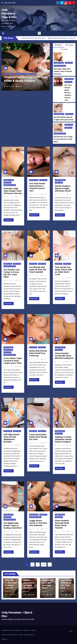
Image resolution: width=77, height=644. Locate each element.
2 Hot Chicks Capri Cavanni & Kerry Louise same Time (12, 361)
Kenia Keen (33, 431)
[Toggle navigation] (39, 33)
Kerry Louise (8, 350)
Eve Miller (19, 74)
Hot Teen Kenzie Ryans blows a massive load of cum (37, 187)
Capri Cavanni (8, 347)
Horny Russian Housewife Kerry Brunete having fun (64, 356)
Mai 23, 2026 (10, 86)
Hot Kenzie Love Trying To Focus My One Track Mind (12, 273)
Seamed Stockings (30, 74)
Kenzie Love (69, 125)
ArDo (19, 86)
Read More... (9, 220)
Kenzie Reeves (60, 431)
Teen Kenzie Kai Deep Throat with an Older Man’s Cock (63, 271)
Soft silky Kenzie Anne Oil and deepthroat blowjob (11, 438)
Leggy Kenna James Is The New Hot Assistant (38, 523)
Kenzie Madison (59, 114)
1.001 (44, 565)
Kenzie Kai (59, 264)
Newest (58, 45)
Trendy (64, 49)
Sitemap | (4, 639)
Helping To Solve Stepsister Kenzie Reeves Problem (63, 439)
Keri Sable (33, 264)
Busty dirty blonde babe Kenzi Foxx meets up (38, 353)
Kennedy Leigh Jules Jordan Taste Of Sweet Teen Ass (13, 191)
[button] (75, 33)
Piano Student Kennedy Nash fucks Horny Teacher (62, 524)
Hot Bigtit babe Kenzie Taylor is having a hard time (13, 525)
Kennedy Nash (60, 515)
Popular (70, 45)
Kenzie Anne (8, 431)
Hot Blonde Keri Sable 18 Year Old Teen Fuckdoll (37, 270)
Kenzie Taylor (8, 515)
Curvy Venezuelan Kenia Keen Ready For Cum (38, 437)
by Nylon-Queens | (29, 635)
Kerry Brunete (60, 347)
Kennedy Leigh (59, 63)
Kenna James (34, 515)
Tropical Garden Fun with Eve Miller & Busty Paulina (25, 79)
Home (71, 631)
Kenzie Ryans (69, 79)
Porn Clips (69, 63)
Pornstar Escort (60, 66)
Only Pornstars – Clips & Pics (9, 13)
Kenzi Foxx (33, 347)
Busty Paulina (9, 74)
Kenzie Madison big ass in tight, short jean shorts (63, 188)
